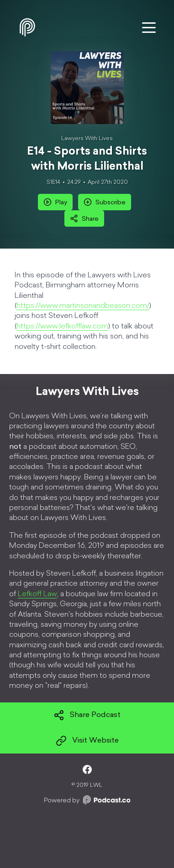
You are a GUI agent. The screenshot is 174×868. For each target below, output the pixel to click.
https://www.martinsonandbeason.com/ (83, 306)
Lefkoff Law (37, 594)
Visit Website (87, 741)
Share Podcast (87, 715)
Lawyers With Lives (87, 139)
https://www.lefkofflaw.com (62, 327)
